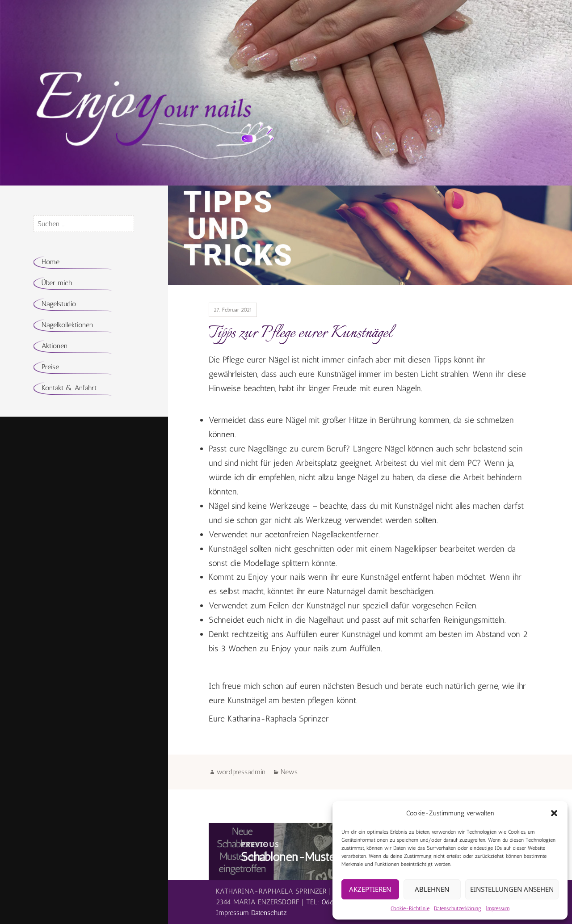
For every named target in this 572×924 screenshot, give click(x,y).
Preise (50, 367)
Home (50, 262)
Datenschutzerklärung (458, 908)
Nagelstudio (59, 304)
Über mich (57, 283)
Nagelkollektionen (67, 325)
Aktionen (55, 346)
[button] (554, 813)
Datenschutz (269, 913)
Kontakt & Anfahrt (69, 388)
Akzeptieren (370, 889)
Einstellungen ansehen (512, 889)
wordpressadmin (241, 772)
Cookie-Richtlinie (410, 908)
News (289, 772)
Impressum (498, 908)
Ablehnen (432, 889)
